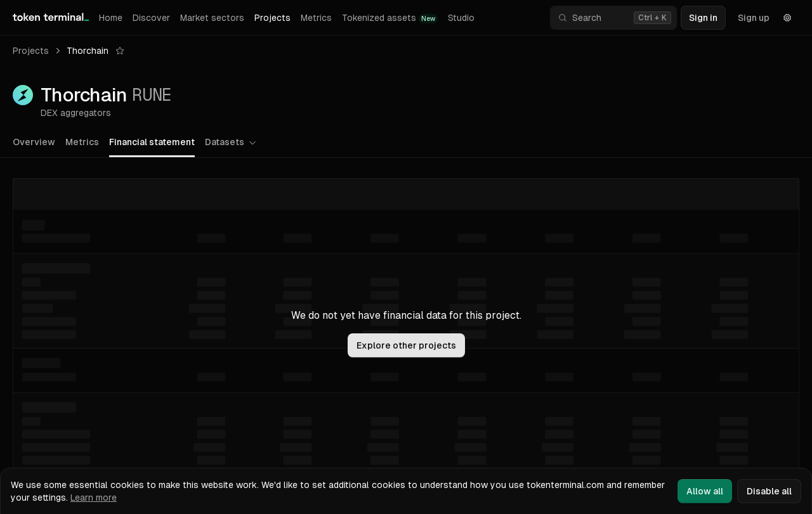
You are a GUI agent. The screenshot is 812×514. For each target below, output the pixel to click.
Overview (34, 142)
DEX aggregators (76, 113)
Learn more (94, 498)
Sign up (754, 18)
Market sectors (212, 18)
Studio (461, 18)
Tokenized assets (390, 18)
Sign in (703, 18)
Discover (151, 18)
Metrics (316, 18)
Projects (272, 18)
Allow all (705, 491)
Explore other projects (406, 345)
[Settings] (787, 18)
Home (111, 18)
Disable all (769, 491)
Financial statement (152, 142)
